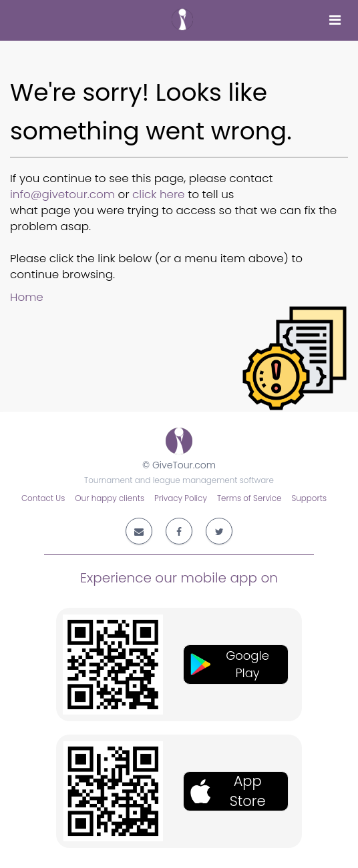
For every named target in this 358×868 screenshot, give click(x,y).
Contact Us (43, 498)
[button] (236, 665)
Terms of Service (249, 498)
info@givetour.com (62, 194)
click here (159, 194)
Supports (309, 498)
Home (27, 297)
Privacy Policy (181, 498)
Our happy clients (110, 498)
